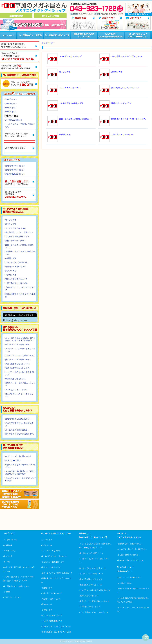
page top (146, 637)
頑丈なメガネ (11, 224)
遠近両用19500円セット (15, 174)
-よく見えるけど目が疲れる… (129, 555)
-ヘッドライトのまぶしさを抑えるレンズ (95, 590)
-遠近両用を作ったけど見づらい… (130, 544)
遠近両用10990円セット (15, 166)
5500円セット (11, 99)
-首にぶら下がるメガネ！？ (52, 615)
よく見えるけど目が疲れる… (17, 430)
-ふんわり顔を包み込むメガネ (53, 562)
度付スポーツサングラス (16, 241)
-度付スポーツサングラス (51, 567)
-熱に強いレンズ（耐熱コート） (91, 574)
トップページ (47, 43)
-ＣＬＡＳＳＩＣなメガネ (51, 551)
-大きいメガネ (47, 604)
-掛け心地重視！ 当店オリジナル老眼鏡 (56, 632)
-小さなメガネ (47, 610)
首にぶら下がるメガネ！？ (16, 279)
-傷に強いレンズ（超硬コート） (91, 553)
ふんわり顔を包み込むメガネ (17, 236)
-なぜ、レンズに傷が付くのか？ (129, 577)
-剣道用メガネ (47, 588)
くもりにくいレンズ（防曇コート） (20, 356)
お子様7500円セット (14, 120)
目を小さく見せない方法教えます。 (20, 434)
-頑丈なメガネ (47, 545)
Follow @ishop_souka (15, 320)
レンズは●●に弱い (13, 460)
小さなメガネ (11, 275)
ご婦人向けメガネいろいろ (16, 262)
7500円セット (11, 104)
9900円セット (11, 112)
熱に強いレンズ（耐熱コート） (18, 360)
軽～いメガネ (11, 220)
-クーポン (7, 562)
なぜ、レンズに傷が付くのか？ (18, 456)
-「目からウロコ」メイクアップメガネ (56, 626)
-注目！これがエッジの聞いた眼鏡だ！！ (57, 573)
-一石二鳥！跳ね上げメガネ (52, 621)
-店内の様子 (8, 556)
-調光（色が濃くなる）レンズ (91, 579)
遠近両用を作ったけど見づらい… (19, 419)
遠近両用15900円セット (15, 170)
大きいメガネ (11, 271)
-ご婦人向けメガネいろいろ (52, 593)
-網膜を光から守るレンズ (89, 596)
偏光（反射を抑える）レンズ (17, 368)
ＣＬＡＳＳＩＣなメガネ (16, 228)
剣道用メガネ (11, 258)
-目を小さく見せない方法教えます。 (131, 560)
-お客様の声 (8, 545)
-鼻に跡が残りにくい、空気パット (54, 556)
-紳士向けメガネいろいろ (51, 599)
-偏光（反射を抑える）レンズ (91, 585)
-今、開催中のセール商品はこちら (16, 586)
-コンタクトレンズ (10, 540)
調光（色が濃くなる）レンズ (17, 364)
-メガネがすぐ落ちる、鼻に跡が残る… (132, 549)
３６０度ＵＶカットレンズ (16, 390)
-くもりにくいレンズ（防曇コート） (93, 568)
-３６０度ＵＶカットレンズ (90, 607)
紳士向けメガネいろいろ (16, 267)
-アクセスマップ (9, 551)
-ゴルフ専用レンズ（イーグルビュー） (94, 612)
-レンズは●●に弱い (124, 583)
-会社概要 (7, 592)
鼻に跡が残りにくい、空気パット (19, 232)
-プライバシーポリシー (12, 597)
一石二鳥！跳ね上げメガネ (16, 283)
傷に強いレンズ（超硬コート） (18, 345)
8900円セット (11, 108)
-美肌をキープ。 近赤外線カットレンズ (94, 601)
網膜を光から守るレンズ (16, 379)
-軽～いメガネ (47, 540)
